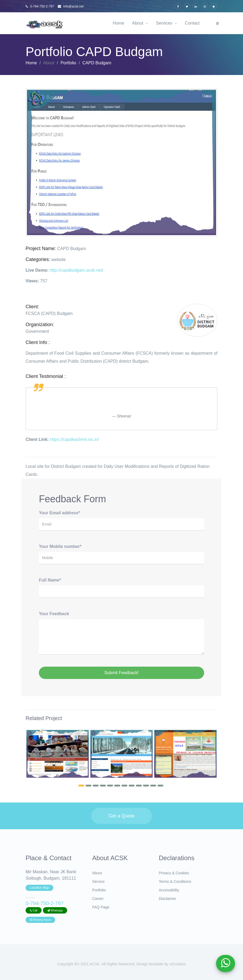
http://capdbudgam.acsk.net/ (77, 270)
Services (166, 23)
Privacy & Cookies (174, 873)
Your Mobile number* (60, 546)
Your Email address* (59, 513)
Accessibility (169, 890)
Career (98, 899)
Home (118, 23)
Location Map (39, 888)
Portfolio (68, 63)
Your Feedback (54, 614)
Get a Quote (122, 816)
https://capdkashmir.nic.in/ (75, 439)
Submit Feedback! (122, 673)
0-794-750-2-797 (40, 6)
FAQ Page (101, 907)
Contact (192, 23)
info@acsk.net (71, 6)
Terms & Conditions (175, 882)
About (140, 23)
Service (98, 882)
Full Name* (50, 580)
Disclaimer (167, 899)
